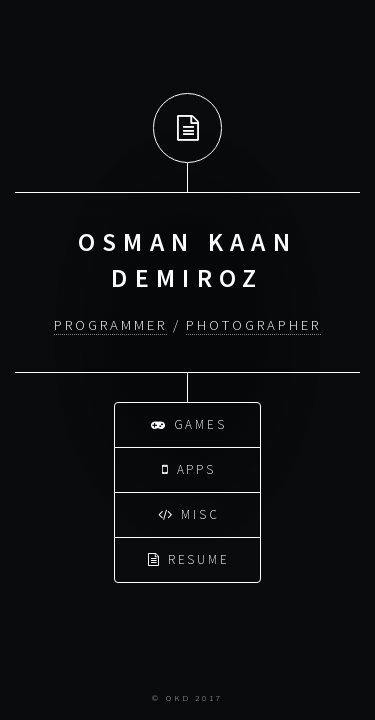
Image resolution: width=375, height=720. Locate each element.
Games (189, 422)
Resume (189, 557)
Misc (189, 512)
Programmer (110, 325)
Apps (189, 467)
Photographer (253, 325)
